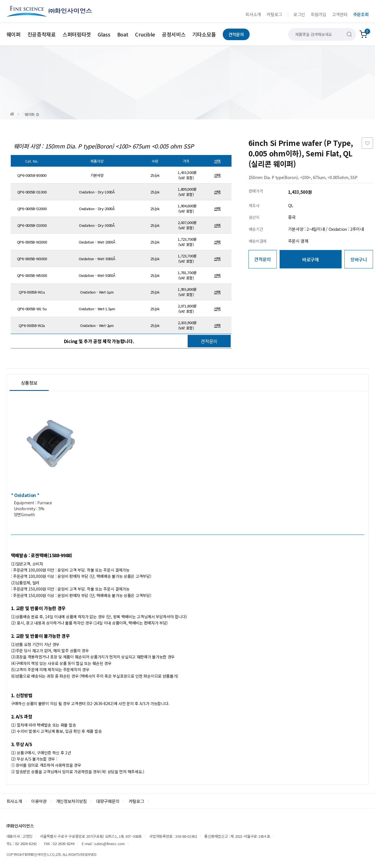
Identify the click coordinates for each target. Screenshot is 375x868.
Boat (123, 34)
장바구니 (359, 259)
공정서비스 (174, 34)
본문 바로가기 (0, 0)
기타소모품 (204, 34)
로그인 (299, 14)
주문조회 (361, 14)
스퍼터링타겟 (77, 34)
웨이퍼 (14, 34)
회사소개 (253, 14)
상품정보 (29, 383)
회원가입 (319, 14)
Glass (104, 34)
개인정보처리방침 (72, 801)
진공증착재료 (42, 34)
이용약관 (39, 801)
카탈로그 (274, 14)
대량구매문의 (108, 801)
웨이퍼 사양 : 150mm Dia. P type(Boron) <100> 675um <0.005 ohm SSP (104, 146)
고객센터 (340, 14)
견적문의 (236, 34)
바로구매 (311, 259)
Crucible (145, 34)
